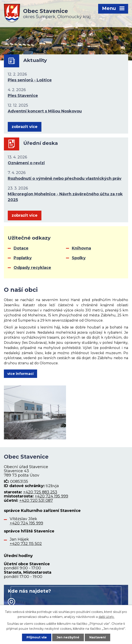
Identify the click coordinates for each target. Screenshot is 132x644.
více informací (20, 374)
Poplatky (23, 258)
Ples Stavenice (23, 96)
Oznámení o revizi (26, 163)
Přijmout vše (37, 637)
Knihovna (81, 248)
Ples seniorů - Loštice (30, 80)
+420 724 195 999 (51, 496)
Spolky (79, 258)
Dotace (21, 248)
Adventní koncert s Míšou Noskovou (45, 111)
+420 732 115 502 (26, 544)
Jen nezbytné (68, 637)
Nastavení (97, 637)
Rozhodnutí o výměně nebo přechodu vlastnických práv (65, 178)
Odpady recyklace (32, 268)
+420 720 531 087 (36, 500)
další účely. (107, 617)
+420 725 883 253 (40, 492)
